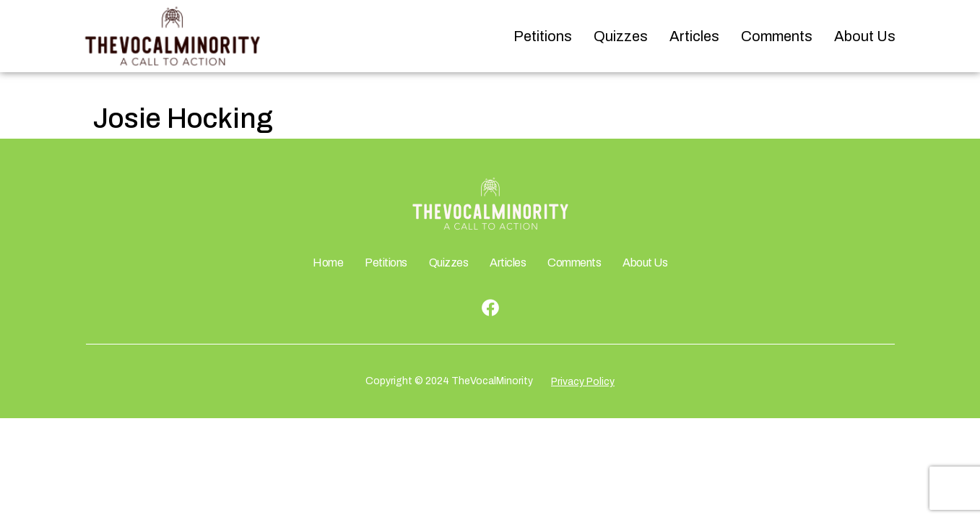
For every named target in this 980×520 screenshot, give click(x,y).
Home (328, 263)
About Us (865, 36)
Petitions (543, 36)
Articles (694, 36)
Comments (777, 36)
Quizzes (621, 36)
